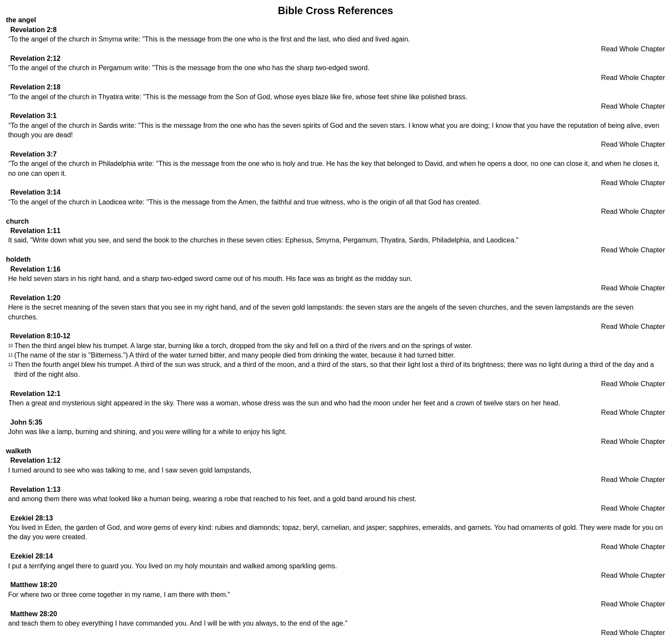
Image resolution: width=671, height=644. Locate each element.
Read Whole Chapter (633, 49)
